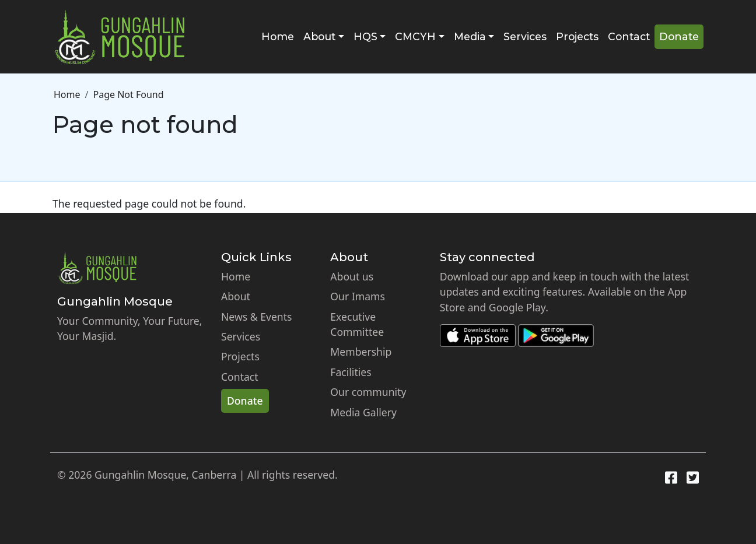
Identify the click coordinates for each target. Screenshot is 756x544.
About (236, 296)
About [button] (319, 36)
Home (278, 36)
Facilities (351, 372)
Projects (577, 36)
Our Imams (358, 296)
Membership (361, 352)
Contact (629, 36)
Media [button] (470, 36)
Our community (368, 392)
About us (352, 276)
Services (525, 36)
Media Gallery (363, 412)
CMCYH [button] (415, 36)
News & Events (257, 317)
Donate (679, 36)
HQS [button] (365, 36)
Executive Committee (357, 324)
